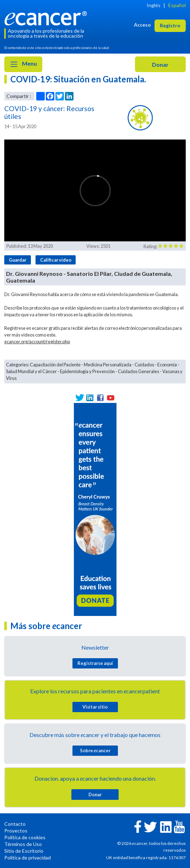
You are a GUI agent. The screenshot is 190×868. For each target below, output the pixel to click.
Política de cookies (25, 837)
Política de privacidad (28, 858)
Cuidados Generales (139, 371)
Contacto (15, 824)
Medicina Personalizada (108, 365)
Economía (167, 365)
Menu (23, 64)
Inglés (154, 5)
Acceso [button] (142, 25)
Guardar (18, 260)
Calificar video (56, 260)
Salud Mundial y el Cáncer (31, 371)
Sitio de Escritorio (24, 851)
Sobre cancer (95, 750)
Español (177, 5)
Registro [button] (170, 25)
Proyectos (16, 831)
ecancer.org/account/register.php (37, 342)
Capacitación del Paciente (55, 365)
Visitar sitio (95, 707)
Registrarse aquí (95, 663)
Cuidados (144, 365)
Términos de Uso (23, 844)
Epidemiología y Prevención (87, 371)
